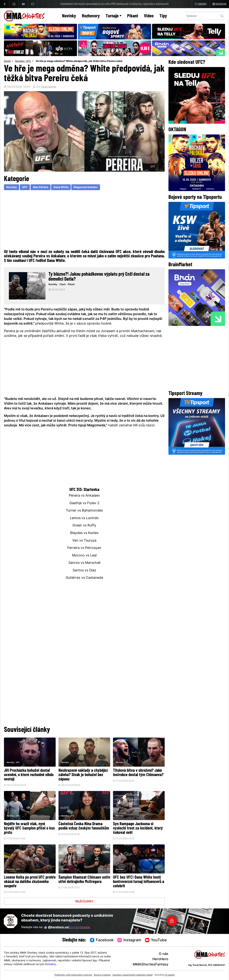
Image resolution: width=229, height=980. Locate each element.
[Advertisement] (84, 219)
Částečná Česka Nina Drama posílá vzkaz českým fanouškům (84, 826)
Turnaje (114, 16)
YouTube (156, 940)
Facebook (102, 940)
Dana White (61, 187)
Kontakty (51, 964)
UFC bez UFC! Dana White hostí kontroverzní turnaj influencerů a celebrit (139, 882)
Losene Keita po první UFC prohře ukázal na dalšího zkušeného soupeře (30, 882)
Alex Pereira (41, 187)
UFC (28, 61)
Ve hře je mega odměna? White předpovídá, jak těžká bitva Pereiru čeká (79, 61)
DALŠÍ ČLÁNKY (84, 901)
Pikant (133, 16)
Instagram (129, 940)
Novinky (69, 16)
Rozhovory (91, 16)
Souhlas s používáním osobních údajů (133, 975)
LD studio (170, 975)
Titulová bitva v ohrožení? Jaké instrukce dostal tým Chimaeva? (138, 773)
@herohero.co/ (67, 928)
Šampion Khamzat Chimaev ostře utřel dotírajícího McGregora (84, 880)
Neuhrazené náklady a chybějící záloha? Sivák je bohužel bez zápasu (83, 775)
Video (149, 16)
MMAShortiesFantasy (151, 965)
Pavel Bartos (48, 87)
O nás (164, 954)
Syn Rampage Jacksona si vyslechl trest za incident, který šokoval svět (138, 828)
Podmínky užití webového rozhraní (73, 975)
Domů (7, 61)
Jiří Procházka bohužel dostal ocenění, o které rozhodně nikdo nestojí (29, 775)
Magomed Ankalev (86, 187)
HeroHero (160, 959)
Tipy (163, 16)
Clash (63, 285)
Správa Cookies (102, 975)
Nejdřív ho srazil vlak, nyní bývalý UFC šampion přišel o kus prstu (29, 828)
